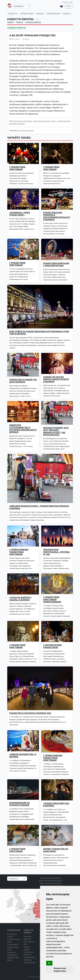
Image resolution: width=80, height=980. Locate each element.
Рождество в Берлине (42, 121)
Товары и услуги (14, 939)
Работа (66, 14)
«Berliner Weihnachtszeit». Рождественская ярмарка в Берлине (39, 507)
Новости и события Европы (51, 883)
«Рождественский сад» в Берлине (56, 805)
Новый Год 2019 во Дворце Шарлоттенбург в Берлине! (56, 379)
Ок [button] (49, 963)
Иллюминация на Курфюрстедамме (20, 804)
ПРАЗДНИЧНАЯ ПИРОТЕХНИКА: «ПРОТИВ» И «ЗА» (57, 552)
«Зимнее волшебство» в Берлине (23, 756)
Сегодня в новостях (33, 22)
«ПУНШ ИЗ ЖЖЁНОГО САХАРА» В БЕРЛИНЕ (20, 599)
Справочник (27, 14)
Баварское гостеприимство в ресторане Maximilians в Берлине (23, 429)
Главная (10, 22)
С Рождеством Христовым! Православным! (52, 600)
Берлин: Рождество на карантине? (56, 850)
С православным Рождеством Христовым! (53, 758)
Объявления (53, 14)
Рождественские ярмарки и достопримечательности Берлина (57, 216)
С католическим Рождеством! (53, 646)
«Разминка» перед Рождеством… (20, 214)
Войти (69, 6)
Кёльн (54, 121)
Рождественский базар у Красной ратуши (56, 265)
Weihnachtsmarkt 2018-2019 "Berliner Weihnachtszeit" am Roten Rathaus (56, 431)
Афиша (40, 14)
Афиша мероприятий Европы (50, 880)
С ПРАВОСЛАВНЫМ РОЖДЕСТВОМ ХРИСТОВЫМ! (19, 552)
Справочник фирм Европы (50, 878)
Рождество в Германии (23, 121)
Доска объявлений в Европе (51, 885)
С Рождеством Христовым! (51, 168)
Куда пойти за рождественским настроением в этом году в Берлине (39, 333)
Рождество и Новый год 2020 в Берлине (23, 381)
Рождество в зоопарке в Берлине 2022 (30, 713)
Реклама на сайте (67, 2)
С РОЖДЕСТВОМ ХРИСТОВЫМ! (17, 168)
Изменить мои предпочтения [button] (60, 970)
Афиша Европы (30, 962)
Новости (12, 14)
